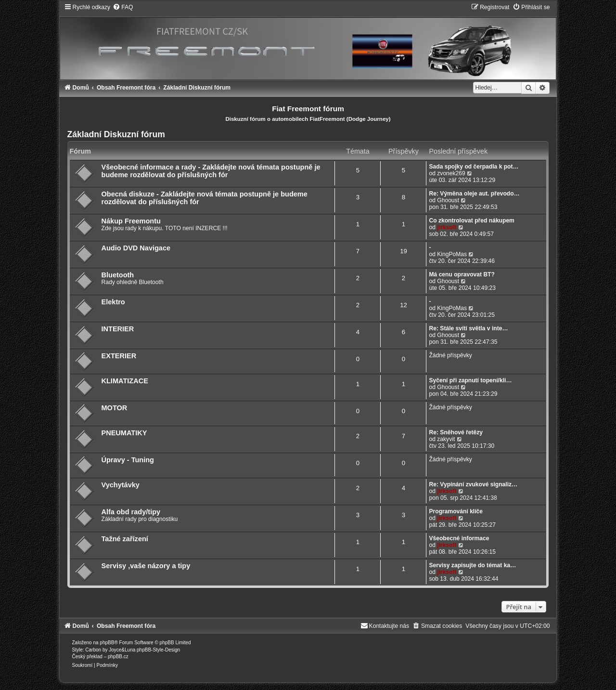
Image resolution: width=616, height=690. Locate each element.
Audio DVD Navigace (136, 248)
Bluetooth (118, 275)
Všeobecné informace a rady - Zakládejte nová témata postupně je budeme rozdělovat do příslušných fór (211, 171)
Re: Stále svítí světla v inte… (468, 328)
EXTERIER (119, 356)
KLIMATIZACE (125, 381)
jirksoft (447, 227)
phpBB (107, 643)
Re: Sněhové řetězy (456, 432)
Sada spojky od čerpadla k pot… (474, 167)
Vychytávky (121, 485)
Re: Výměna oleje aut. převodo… (474, 194)
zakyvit (446, 439)
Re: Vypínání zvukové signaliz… (473, 484)
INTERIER (118, 329)
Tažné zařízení (125, 539)
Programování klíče (456, 511)
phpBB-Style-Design (158, 650)
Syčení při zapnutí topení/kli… (470, 380)
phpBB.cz (118, 657)
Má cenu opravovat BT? (462, 274)
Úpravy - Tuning (128, 460)
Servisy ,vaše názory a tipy (146, 566)
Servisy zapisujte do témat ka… (472, 565)
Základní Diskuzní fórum (116, 134)
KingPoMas (452, 254)
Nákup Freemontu (131, 221)
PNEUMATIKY (124, 433)
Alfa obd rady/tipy (131, 512)
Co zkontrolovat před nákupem (471, 221)
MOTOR (115, 408)
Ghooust (448, 200)
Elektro (113, 302)
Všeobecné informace (459, 538)
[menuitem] (123, 7)
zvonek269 (451, 173)
